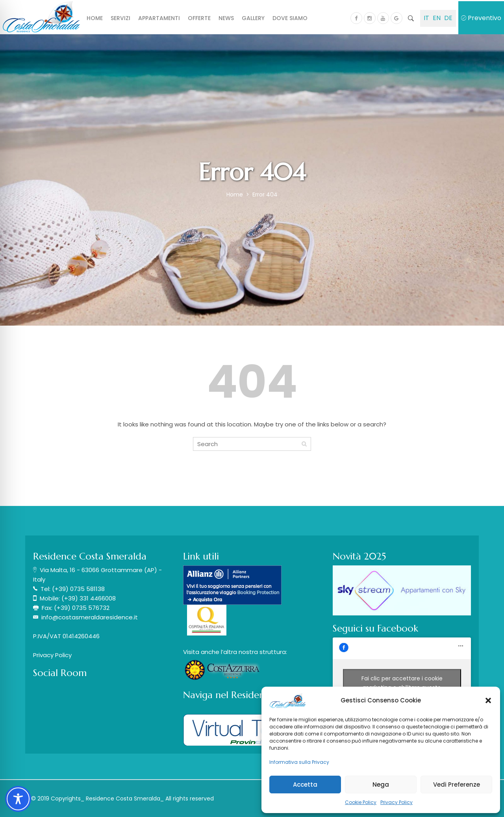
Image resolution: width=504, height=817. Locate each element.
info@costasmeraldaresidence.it (90, 617)
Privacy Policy (397, 802)
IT (426, 18)
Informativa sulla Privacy (299, 762)
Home (95, 18)
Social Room (60, 673)
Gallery (253, 18)
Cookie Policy (361, 802)
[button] (488, 700)
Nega (381, 785)
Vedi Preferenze (457, 785)
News (226, 18)
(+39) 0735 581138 (78, 589)
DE (448, 18)
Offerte (199, 18)
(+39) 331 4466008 (89, 598)
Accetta (305, 785)
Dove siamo (290, 18)
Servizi (120, 18)
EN (437, 18)
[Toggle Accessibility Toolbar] (18, 799)
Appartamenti (159, 18)
